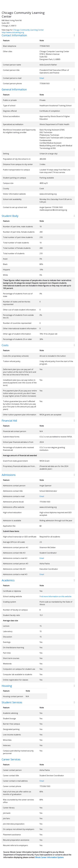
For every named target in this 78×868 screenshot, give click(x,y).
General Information (14, 89)
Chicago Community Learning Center (28, 30)
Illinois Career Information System (49, 857)
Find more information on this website (55, 596)
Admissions (9, 475)
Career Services (11, 759)
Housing (7, 686)
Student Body (10, 216)
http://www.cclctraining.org (13, 32)
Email (42, 78)
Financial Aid (9, 421)
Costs (5, 345)
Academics (8, 580)
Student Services (12, 702)
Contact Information (14, 35)
